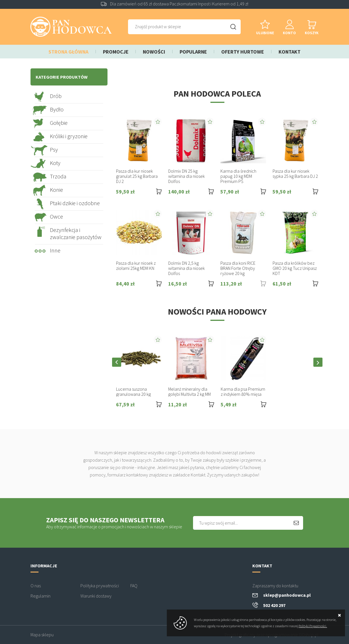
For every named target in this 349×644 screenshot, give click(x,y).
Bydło (57, 109)
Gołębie (59, 123)
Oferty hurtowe (243, 52)
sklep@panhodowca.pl (287, 595)
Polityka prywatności (100, 586)
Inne (55, 250)
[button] (117, 362)
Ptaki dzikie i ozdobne (75, 203)
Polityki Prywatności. (313, 626)
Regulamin (40, 596)
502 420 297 (274, 605)
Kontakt (290, 52)
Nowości (154, 52)
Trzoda (58, 176)
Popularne (193, 52)
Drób (56, 96)
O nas (36, 586)
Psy (54, 149)
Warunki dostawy (96, 596)
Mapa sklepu (42, 635)
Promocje (116, 52)
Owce (56, 216)
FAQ (134, 586)
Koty (55, 163)
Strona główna (68, 52)
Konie (56, 190)
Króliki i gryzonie (69, 136)
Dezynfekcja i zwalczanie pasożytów (76, 233)
